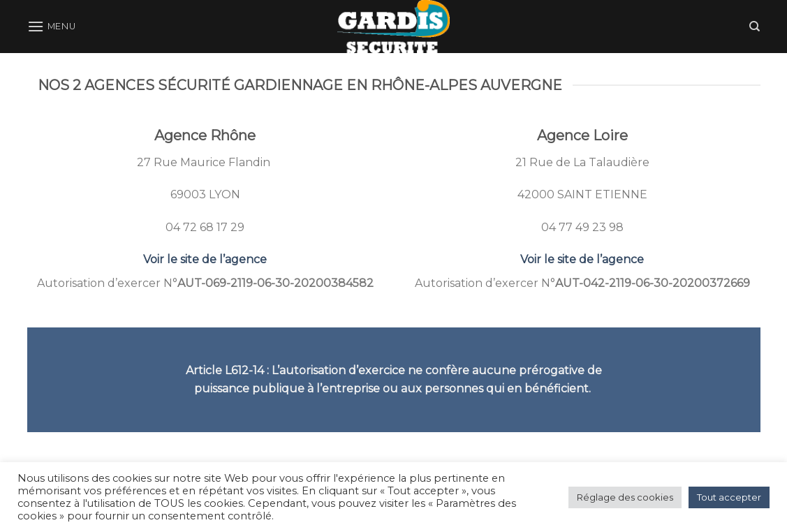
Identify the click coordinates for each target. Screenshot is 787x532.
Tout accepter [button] (729, 497)
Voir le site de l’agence (205, 259)
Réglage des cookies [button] (625, 497)
